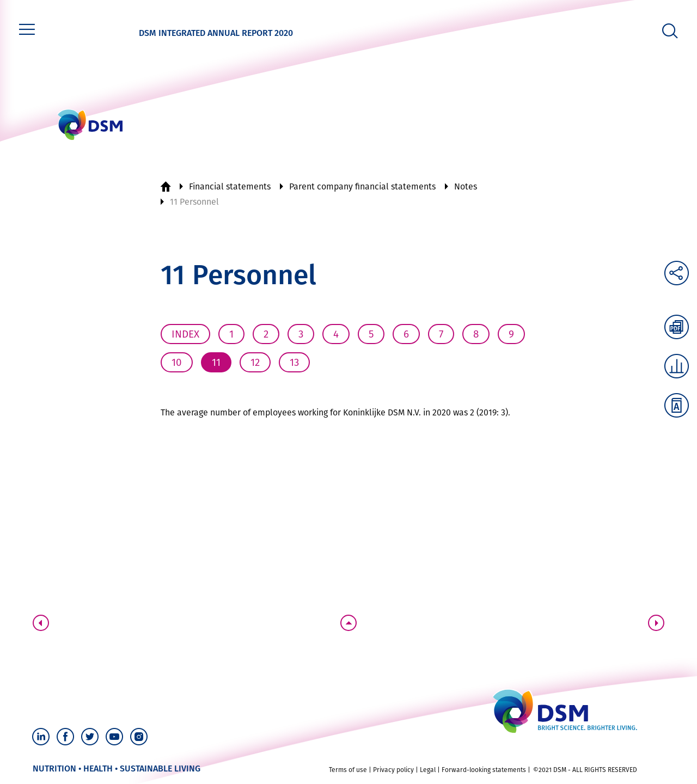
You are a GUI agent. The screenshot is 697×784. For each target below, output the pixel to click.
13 (294, 362)
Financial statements (230, 186)
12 (255, 362)
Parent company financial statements (362, 186)
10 (177, 362)
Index (185, 334)
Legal (428, 770)
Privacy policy (393, 770)
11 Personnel (194, 202)
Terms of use (348, 770)
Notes (466, 186)
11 (216, 362)
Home (166, 187)
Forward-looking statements (484, 770)
